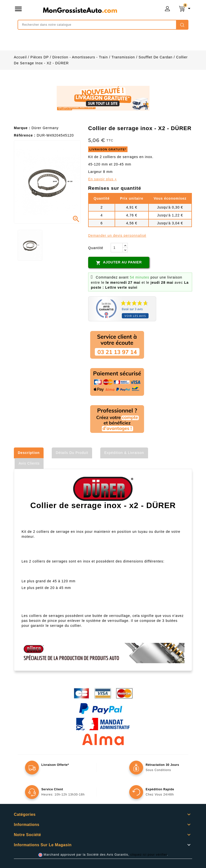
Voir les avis (135, 316)
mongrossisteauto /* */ (80, 10)
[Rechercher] (103, 25)
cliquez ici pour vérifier (149, 855)
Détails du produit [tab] (72, 453)
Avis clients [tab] (29, 463)
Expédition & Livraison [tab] (124, 453)
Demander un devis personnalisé (117, 235)
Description (29, 453)
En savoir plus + (103, 179)
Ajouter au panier (119, 263)
